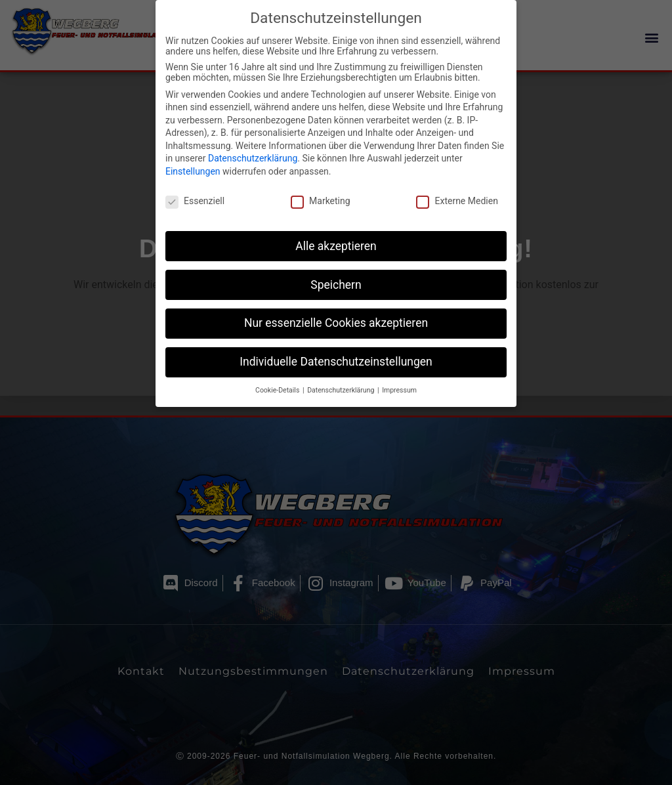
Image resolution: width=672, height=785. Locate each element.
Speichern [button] (336, 270)
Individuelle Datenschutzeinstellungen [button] (336, 348)
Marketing (321, 187)
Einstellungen (193, 158)
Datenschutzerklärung (253, 144)
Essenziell (195, 187)
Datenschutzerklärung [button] (342, 376)
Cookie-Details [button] (278, 376)
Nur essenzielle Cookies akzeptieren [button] (336, 309)
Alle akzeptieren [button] (336, 232)
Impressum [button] (399, 376)
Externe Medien (457, 187)
